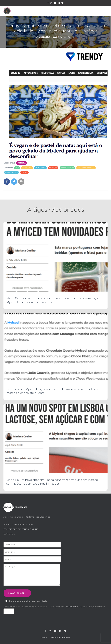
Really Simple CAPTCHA (76, 607)
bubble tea (27, 168)
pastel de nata (11, 173)
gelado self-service (86, 168)
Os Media (22, 163)
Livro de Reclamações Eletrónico (33, 517)
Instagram (51, 3)
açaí (17, 168)
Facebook (48, 3)
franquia (53, 168)
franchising (40, 168)
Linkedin (59, 3)
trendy (24, 173)
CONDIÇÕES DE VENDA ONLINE (21, 529)
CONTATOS (9, 534)
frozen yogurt (67, 168)
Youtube (55, 3)
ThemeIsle (65, 637)
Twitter (62, 3)
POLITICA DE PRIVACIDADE (18, 524)
